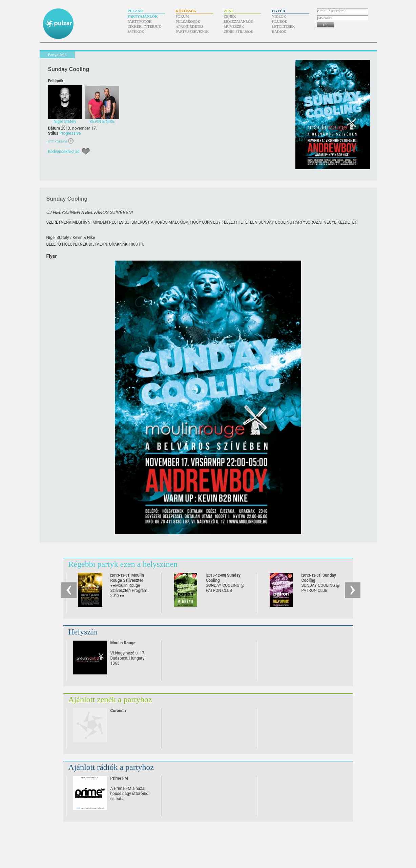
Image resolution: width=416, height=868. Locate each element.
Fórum (182, 16)
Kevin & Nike (84, 238)
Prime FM (119, 778)
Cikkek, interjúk (145, 26)
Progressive (70, 133)
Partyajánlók (143, 16)
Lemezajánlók (239, 21)
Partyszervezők (192, 31)
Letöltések (284, 26)
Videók (279, 16)
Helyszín (83, 632)
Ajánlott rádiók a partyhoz (111, 767)
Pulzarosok (188, 21)
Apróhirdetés (190, 26)
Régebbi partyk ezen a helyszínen (123, 564)
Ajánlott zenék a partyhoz (110, 699)
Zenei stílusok (239, 31)
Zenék (230, 16)
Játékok (136, 31)
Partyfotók (140, 21)
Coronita (118, 711)
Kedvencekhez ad (64, 152)
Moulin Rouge (123, 643)
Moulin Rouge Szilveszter (127, 580)
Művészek (234, 26)
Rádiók (279, 31)
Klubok (280, 21)
